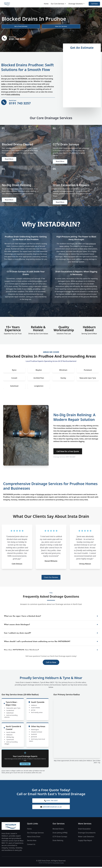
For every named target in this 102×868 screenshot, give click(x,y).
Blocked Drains (58, 830)
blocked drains (21, 81)
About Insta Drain (34, 838)
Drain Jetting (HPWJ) (60, 834)
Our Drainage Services (35, 834)
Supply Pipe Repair (85, 842)
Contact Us (31, 846)
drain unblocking (13, 94)
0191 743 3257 (71, 458)
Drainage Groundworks (87, 834)
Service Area (32, 842)
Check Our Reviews (51, 578)
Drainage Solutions (77, 4)
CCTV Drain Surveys (60, 838)
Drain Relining (58, 842)
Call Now (94, 4)
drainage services (44, 495)
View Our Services (36, 26)
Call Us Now (51, 663)
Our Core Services (58, 4)
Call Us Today (25, 765)
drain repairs (66, 426)
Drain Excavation (84, 830)
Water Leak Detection (86, 838)
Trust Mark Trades (58, 864)
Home (46, 4)
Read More (9, 159)
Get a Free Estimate (12, 26)
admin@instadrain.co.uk (51, 808)
